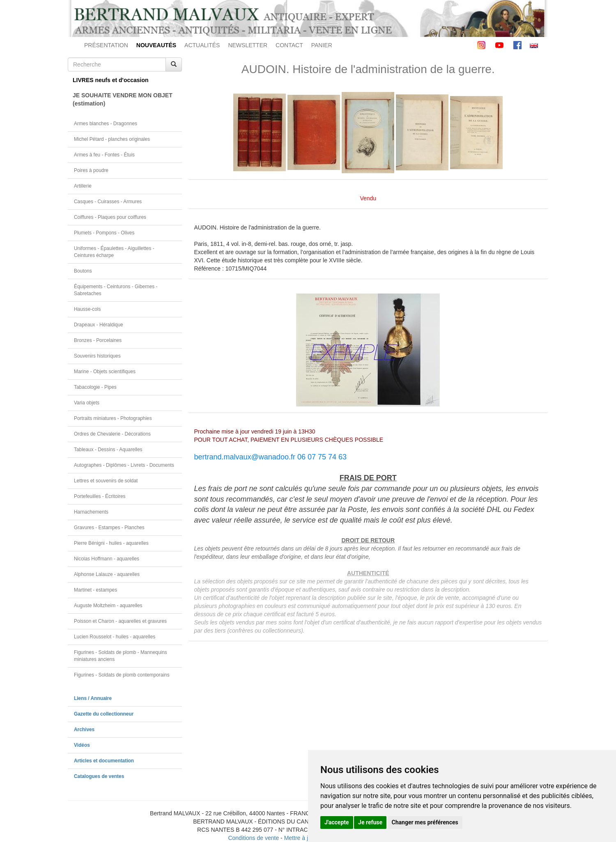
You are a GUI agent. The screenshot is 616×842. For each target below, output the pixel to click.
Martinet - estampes (95, 590)
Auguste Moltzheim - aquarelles (108, 606)
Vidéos (82, 745)
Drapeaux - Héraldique (99, 325)
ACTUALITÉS (202, 45)
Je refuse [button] (370, 822)
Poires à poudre (91, 170)
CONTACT (289, 45)
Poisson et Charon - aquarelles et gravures (120, 621)
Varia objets (87, 403)
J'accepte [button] (337, 822)
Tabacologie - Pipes (95, 387)
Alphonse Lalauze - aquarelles (107, 574)
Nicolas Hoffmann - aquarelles (107, 559)
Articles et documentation (104, 761)
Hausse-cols (87, 309)
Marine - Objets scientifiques (105, 372)
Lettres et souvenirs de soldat (106, 481)
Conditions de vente (253, 838)
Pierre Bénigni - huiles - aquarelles (111, 543)
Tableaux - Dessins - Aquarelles (108, 450)
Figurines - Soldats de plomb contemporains (122, 675)
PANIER (322, 45)
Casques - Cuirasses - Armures (108, 202)
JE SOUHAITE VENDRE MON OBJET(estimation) (123, 99)
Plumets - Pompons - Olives (104, 233)
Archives (84, 730)
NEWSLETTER (248, 45)
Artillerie (83, 186)
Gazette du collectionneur (104, 714)
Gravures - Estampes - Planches (109, 528)
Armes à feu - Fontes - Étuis (104, 155)
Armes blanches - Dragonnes (106, 124)
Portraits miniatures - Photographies (113, 418)
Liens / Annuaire (93, 698)
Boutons (83, 271)
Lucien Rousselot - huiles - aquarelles (115, 637)
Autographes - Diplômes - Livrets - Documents (124, 465)
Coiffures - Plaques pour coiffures (110, 217)
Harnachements (91, 512)
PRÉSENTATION (106, 45)
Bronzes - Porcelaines (98, 340)
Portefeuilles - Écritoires (100, 496)
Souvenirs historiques (97, 356)
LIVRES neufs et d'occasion (111, 80)
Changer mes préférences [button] (425, 822)
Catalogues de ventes (99, 776)
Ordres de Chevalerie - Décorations (112, 434)
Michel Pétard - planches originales (112, 139)
